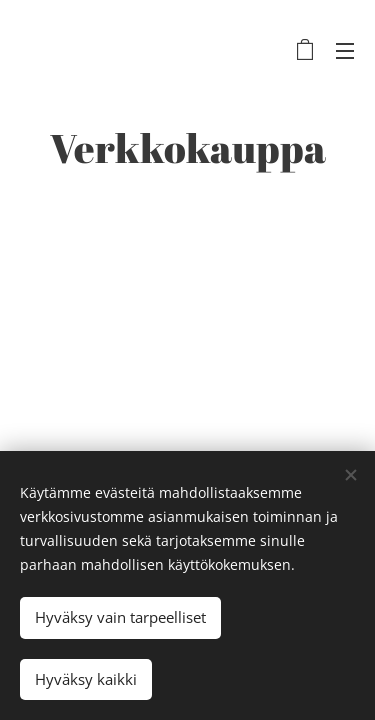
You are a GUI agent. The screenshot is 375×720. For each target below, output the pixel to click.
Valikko (345, 51)
